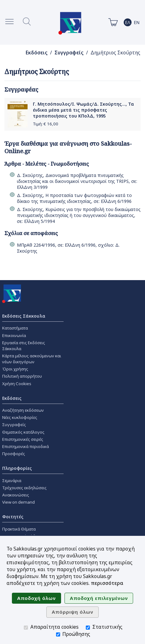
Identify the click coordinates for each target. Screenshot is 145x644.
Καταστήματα (15, 328)
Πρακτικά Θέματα (19, 529)
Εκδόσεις (37, 53)
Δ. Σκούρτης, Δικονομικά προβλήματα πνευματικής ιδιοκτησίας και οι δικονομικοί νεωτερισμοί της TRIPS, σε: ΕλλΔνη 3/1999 (77, 181)
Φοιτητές (13, 517)
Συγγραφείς (69, 53)
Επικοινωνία (14, 335)
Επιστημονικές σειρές (23, 439)
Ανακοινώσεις (16, 495)
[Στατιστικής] (88, 628)
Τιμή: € (46, 124)
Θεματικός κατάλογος (23, 432)
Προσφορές (14, 454)
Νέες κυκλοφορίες (20, 417)
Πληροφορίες (17, 468)
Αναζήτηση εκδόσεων (23, 410)
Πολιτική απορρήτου (22, 376)
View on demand (18, 502)
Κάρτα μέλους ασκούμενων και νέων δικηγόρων (32, 359)
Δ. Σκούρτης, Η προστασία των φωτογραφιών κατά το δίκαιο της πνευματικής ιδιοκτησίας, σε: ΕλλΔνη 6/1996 (74, 198)
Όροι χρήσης (15, 369)
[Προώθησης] (58, 634)
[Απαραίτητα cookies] (26, 628)
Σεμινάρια (12, 480)
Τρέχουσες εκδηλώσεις (24, 488)
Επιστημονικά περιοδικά (26, 446)
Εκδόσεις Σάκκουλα (24, 316)
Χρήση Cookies (17, 384)
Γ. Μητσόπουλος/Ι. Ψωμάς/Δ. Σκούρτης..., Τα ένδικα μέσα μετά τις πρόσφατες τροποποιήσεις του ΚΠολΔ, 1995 (83, 110)
